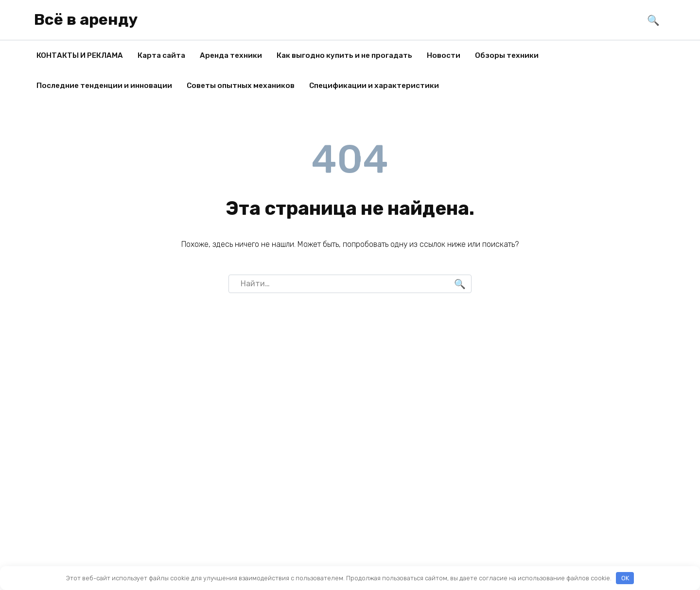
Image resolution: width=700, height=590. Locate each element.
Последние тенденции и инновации (104, 86)
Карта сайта (161, 55)
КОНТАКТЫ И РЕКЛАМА (80, 55)
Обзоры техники (507, 55)
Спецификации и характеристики (374, 86)
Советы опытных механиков (241, 86)
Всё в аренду (86, 19)
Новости (444, 55)
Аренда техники (231, 55)
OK (625, 578)
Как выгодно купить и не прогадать (344, 55)
